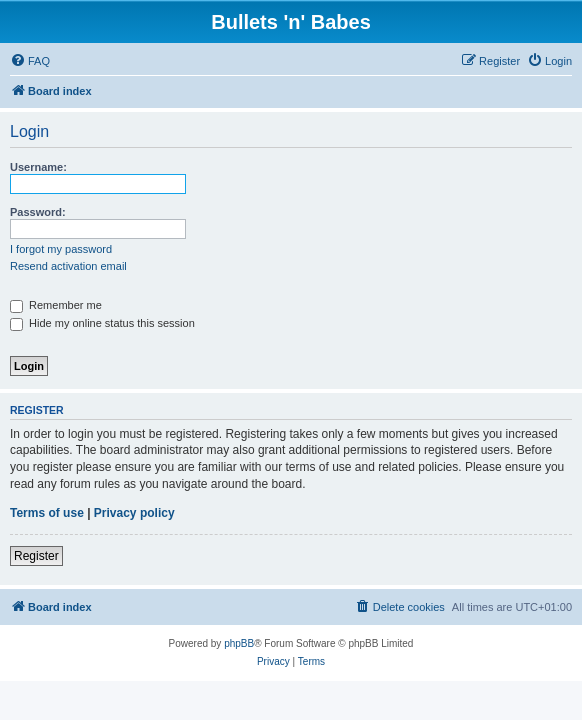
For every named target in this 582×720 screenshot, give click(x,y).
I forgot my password (61, 249)
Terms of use (47, 513)
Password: (38, 212)
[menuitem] (30, 61)
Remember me (56, 305)
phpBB (239, 643)
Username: (38, 167)
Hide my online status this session (102, 323)
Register (36, 556)
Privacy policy (134, 513)
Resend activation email (68, 266)
